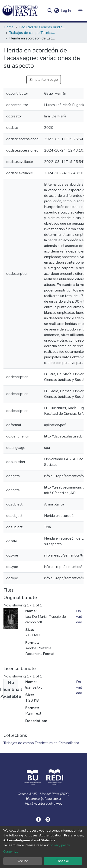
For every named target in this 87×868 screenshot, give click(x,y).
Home (9, 27)
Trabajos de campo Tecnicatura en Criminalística (32, 33)
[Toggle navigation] (81, 11)
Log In (66, 11)
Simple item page (44, 80)
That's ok (63, 861)
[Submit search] (50, 11)
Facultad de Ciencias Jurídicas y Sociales (42, 27)
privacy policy (60, 845)
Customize (11, 852)
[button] (56, 11)
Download (79, 617)
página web (54, 804)
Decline (23, 861)
